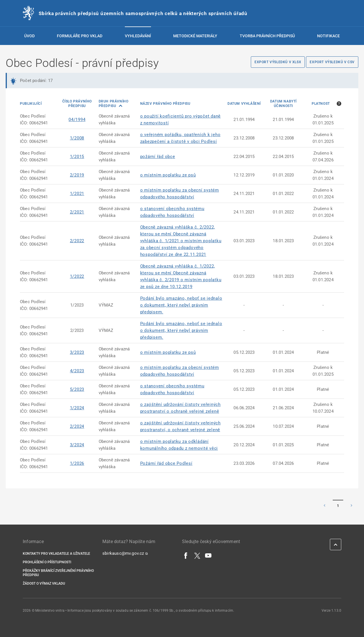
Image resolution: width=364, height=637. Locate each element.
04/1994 (77, 120)
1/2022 (77, 276)
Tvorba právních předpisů (267, 36)
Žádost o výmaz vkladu (44, 583)
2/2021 (77, 212)
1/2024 (77, 408)
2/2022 (77, 241)
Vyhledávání (138, 36)
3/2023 (77, 352)
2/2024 (77, 426)
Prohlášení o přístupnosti (47, 562)
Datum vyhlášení (244, 104)
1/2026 (77, 463)
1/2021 (77, 194)
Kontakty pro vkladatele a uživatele (56, 554)
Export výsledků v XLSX (278, 62)
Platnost (321, 104)
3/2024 (77, 445)
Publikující (31, 104)
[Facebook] (186, 555)
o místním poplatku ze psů (168, 175)
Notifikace (328, 36)
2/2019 (77, 175)
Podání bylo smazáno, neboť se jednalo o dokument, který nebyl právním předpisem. (181, 305)
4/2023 (77, 371)
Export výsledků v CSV (332, 62)
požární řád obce (158, 157)
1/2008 (77, 138)
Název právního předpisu (165, 104)
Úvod (29, 36)
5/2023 (77, 389)
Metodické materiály (195, 36)
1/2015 (77, 157)
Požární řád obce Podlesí (166, 463)
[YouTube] (208, 555)
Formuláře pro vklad (80, 36)
